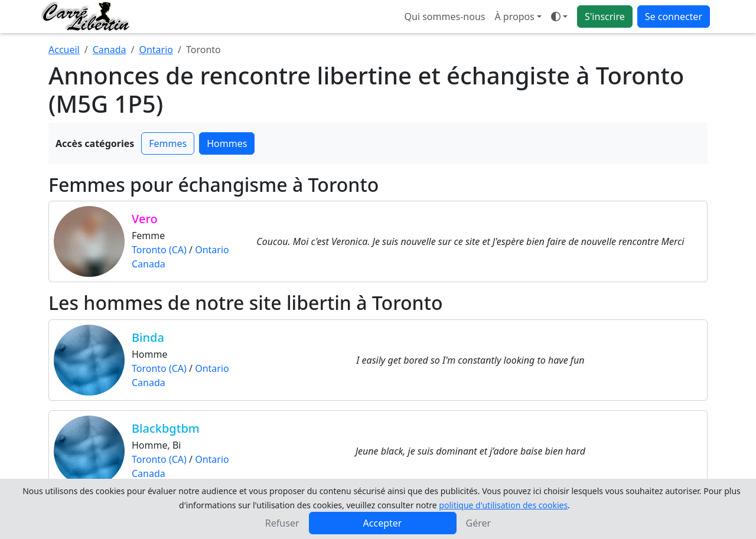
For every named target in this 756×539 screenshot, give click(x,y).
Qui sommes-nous (445, 17)
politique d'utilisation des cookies (503, 505)
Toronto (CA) (159, 250)
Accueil (64, 50)
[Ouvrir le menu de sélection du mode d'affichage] (559, 17)
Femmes (168, 143)
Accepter (383, 523)
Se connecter (674, 17)
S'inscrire (605, 17)
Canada (110, 50)
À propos (514, 17)
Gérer (479, 523)
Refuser (282, 523)
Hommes (227, 143)
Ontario (156, 50)
